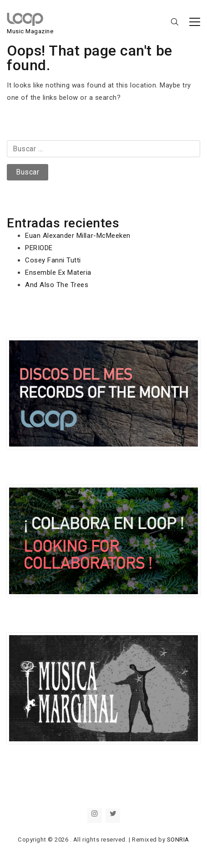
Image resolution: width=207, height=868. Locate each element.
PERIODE (39, 248)
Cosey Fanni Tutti (53, 260)
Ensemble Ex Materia (58, 272)
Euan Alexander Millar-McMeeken (78, 236)
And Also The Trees (57, 285)
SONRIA (178, 840)
